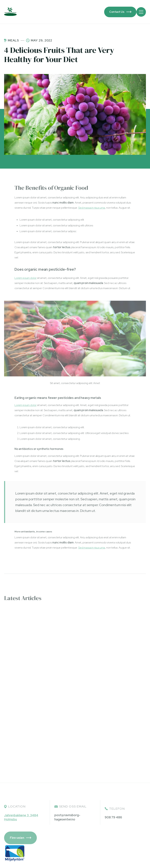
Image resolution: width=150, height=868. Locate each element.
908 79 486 (113, 817)
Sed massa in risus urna (92, 208)
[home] (10, 12)
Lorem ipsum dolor (25, 278)
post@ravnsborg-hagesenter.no (67, 817)
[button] (141, 12)
